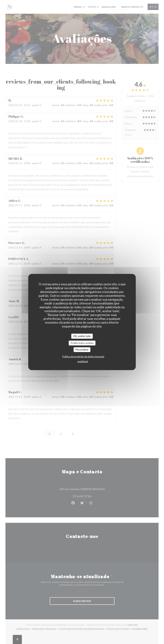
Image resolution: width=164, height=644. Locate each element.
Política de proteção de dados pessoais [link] (83, 356)
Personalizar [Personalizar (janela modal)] (82, 350)
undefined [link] (83, 361)
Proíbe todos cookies (82, 343)
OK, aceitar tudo (82, 336)
